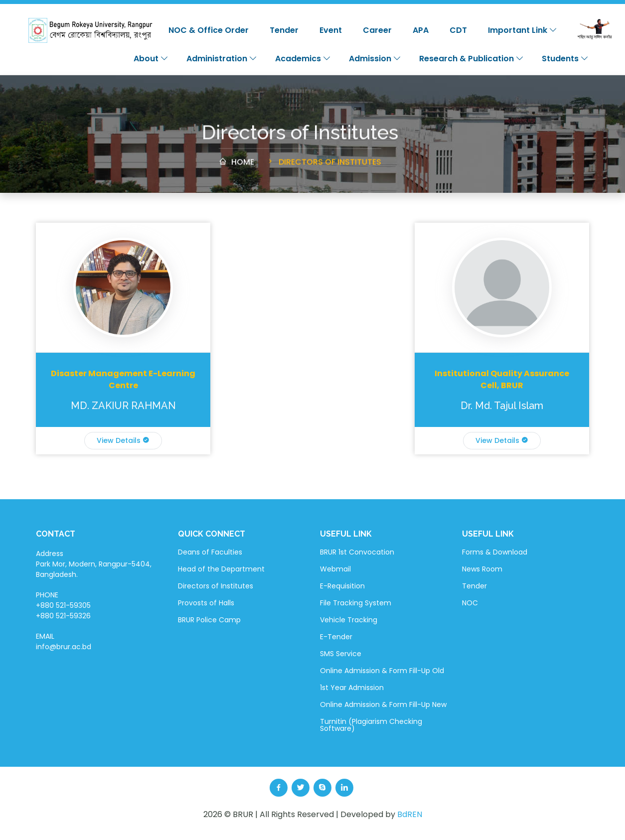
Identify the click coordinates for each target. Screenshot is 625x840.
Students (565, 59)
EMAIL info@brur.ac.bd (64, 641)
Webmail (335, 569)
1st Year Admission (352, 688)
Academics (303, 59)
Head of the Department (221, 569)
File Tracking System (356, 603)
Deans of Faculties (210, 552)
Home (236, 167)
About (151, 59)
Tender (284, 30)
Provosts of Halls (206, 603)
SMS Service (341, 654)
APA (421, 30)
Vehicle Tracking (349, 620)
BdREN (410, 814)
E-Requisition (342, 586)
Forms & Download (495, 552)
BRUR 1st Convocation (357, 552)
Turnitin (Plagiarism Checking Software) (371, 725)
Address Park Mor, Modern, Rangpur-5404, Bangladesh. (94, 564)
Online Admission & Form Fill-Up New (383, 704)
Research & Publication (471, 59)
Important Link (523, 30)
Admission (375, 59)
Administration (222, 59)
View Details (123, 440)
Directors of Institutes (324, 167)
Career (377, 30)
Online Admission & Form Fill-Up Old (382, 671)
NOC (470, 603)
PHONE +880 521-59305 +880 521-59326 (63, 605)
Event (331, 30)
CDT (458, 30)
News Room (482, 569)
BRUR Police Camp (209, 620)
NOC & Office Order (209, 30)
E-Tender (336, 637)
